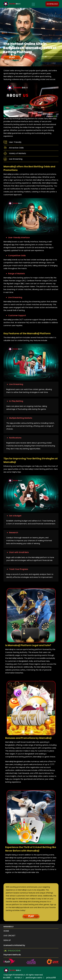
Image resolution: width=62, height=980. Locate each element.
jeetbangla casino (34, 978)
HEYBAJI (18, 978)
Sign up (7, 940)
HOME (6, 931)
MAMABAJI (20, 975)
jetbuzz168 (51, 978)
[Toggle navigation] (33, 4)
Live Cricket (9, 936)
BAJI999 (7, 978)
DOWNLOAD (52, 4)
